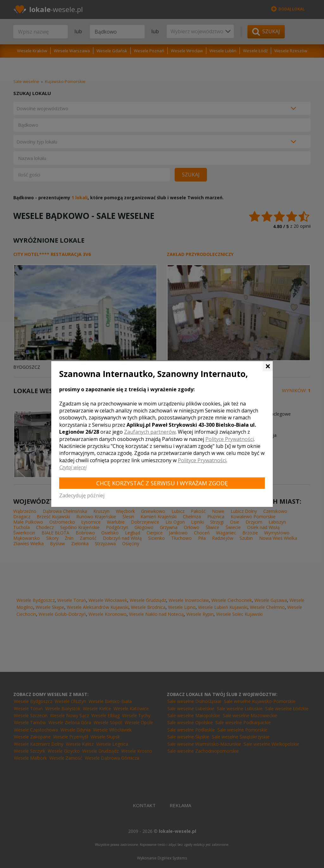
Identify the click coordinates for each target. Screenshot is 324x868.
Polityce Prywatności (230, 439)
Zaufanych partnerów (150, 432)
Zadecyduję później (82, 495)
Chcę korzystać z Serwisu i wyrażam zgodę (162, 483)
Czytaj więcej (73, 467)
